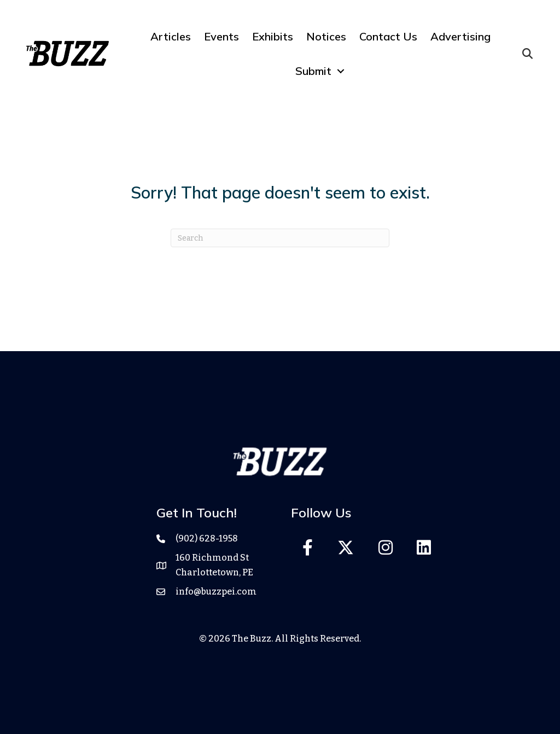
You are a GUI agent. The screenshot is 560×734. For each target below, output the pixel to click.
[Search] (280, 238)
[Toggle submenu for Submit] (341, 71)
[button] (307, 547)
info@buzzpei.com (216, 592)
